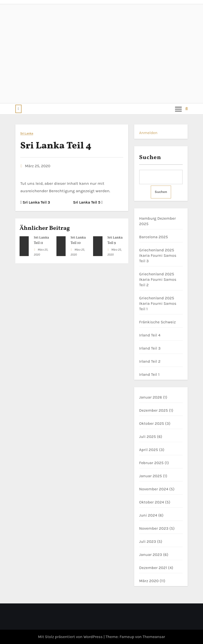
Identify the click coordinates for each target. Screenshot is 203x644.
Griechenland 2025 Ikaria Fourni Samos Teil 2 (158, 279)
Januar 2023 (151, 555)
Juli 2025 (148, 437)
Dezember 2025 (154, 410)
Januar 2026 (151, 397)
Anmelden (148, 133)
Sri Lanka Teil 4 (56, 146)
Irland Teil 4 (150, 335)
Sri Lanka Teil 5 (88, 202)
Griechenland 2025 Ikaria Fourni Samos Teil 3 (158, 255)
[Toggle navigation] (178, 109)
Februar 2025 (151, 463)
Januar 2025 (151, 476)
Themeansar (154, 637)
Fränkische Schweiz (157, 322)
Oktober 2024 (152, 502)
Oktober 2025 (152, 423)
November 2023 (154, 528)
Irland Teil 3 (150, 348)
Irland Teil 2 (150, 361)
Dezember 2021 (153, 568)
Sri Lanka (27, 133)
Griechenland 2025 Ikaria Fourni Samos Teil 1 (158, 303)
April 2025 (149, 450)
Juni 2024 (148, 515)
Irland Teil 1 (149, 374)
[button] (18, 109)
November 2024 (154, 489)
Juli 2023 (148, 541)
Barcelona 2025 (153, 237)
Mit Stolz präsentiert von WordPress (71, 637)
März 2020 (149, 581)
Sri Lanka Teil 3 (35, 202)
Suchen (150, 158)
